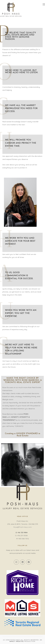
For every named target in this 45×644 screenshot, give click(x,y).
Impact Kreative (17, 641)
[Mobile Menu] (44, 4)
